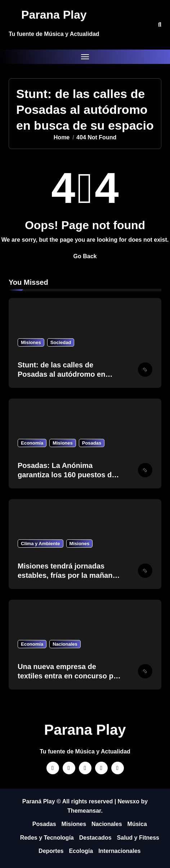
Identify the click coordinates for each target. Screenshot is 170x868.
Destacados (95, 838)
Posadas (92, 443)
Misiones (31, 342)
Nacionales (65, 644)
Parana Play (54, 15)
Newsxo (129, 801)
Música (137, 824)
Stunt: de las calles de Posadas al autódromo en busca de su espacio (61, 374)
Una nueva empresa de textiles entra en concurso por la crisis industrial (69, 676)
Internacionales (119, 851)
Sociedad (61, 342)
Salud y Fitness (138, 838)
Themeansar (84, 811)
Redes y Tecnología (47, 838)
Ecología (81, 851)
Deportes (51, 851)
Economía (32, 443)
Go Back (85, 256)
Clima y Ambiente (41, 544)
